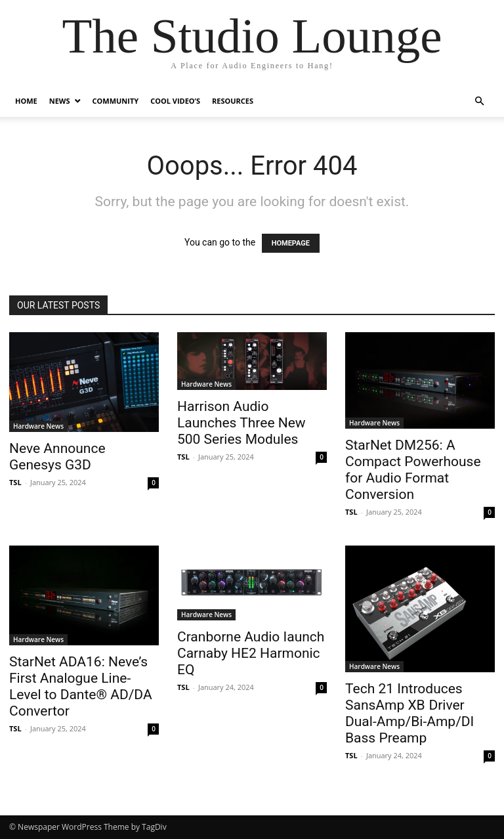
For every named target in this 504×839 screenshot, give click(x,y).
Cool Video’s (175, 101)
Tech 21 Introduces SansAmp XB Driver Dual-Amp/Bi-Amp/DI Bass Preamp (409, 713)
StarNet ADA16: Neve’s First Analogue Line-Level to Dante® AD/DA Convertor (81, 686)
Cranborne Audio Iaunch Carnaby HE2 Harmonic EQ (251, 653)
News (60, 101)
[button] (479, 101)
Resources (233, 101)
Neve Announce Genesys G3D (57, 457)
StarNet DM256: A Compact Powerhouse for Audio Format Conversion (413, 470)
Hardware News (38, 426)
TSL (15, 482)
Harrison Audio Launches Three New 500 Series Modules (241, 423)
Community (116, 101)
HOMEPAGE (291, 243)
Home (26, 101)
